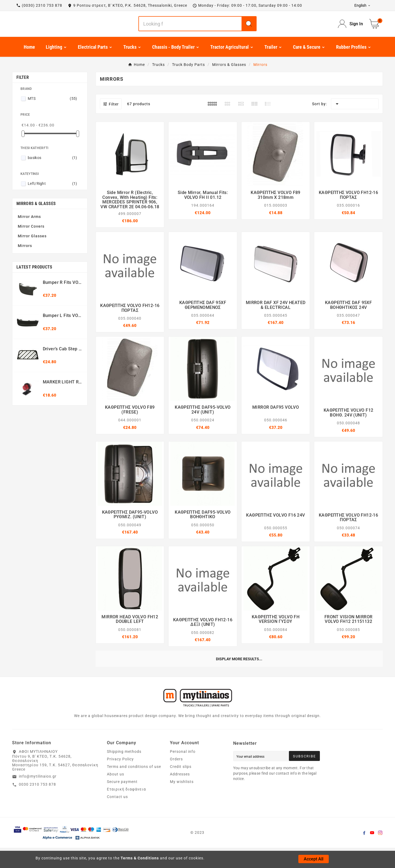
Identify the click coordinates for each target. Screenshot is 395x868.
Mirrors (25, 266)
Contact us (117, 817)
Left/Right (53, 204)
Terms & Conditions (140, 858)
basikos (53, 178)
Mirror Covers (31, 246)
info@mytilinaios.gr (38, 796)
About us (116, 794)
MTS (53, 119)
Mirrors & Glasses (36, 224)
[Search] (190, 34)
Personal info (183, 772)
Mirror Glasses (32, 256)
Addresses (180, 794)
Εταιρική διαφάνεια (126, 809)
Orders (176, 779)
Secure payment (122, 802)
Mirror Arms (29, 237)
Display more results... (239, 679)
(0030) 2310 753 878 (42, 5)
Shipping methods (124, 772)
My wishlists (182, 802)
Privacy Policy (120, 779)
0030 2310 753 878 (37, 805)
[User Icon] (350, 34)
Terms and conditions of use (134, 787)
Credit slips (181, 787)
